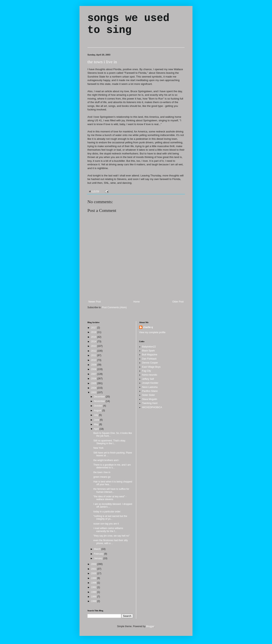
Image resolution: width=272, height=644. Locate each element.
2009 (94, 365)
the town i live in (102, 62)
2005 (94, 383)
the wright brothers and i (106, 460)
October (99, 406)
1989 (94, 597)
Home (137, 302)
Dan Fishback (149, 359)
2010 (94, 360)
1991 (94, 587)
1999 (94, 578)
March (98, 549)
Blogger (150, 626)
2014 (94, 342)
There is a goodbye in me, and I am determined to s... (112, 466)
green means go (102, 477)
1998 (94, 583)
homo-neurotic (150, 375)
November (100, 401)
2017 (94, 328)
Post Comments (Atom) (114, 307)
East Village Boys (151, 367)
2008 (94, 369)
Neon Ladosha (150, 387)
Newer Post (95, 302)
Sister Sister (149, 395)
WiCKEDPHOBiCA (152, 407)
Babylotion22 (149, 347)
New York (98, 448)
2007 (94, 374)
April (97, 429)
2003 (94, 392)
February (99, 554)
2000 (94, 573)
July (96, 415)
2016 (94, 332)
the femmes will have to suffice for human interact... (111, 490)
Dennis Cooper (150, 363)
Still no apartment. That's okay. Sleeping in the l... (110, 442)
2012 (94, 351)
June (97, 420)
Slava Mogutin (150, 399)
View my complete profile (152, 332)
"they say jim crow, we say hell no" (112, 536)
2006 (94, 379)
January (99, 558)
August (98, 411)
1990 (94, 592)
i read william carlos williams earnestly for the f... (108, 530)
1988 (94, 601)
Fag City (147, 371)
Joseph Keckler (150, 383)
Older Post (178, 302)
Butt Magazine (150, 355)
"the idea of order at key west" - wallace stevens (110, 498)
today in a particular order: (107, 512)
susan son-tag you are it (106, 524)
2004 (94, 388)
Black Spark (148, 351)
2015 (94, 337)
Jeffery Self (148, 379)
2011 (94, 355)
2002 (94, 564)
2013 (94, 346)
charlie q (148, 327)
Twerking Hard (150, 403)
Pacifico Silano (150, 391)
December (100, 397)
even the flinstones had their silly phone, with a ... (111, 542)
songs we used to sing (128, 24)
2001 (94, 569)
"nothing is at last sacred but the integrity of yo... (110, 518)
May (97, 424)
